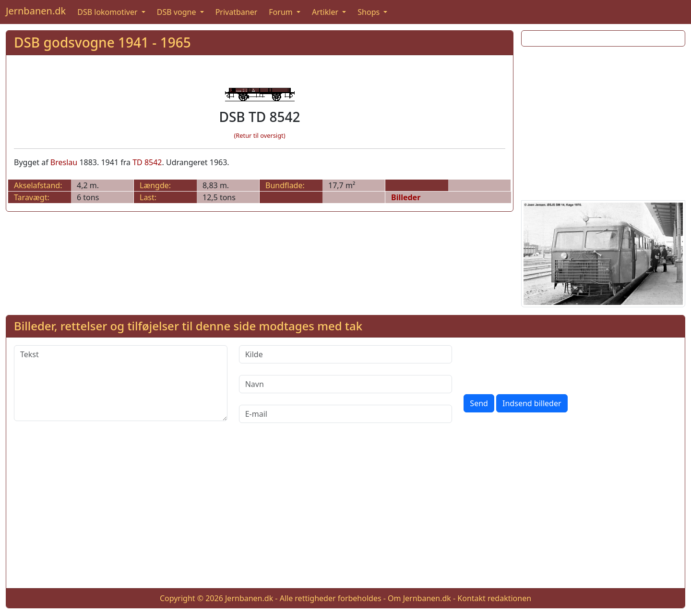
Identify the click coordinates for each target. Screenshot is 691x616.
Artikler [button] (326, 12)
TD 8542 (147, 162)
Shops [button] (369, 12)
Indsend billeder (532, 403)
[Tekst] (121, 383)
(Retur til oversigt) (260, 135)
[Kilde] (346, 354)
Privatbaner (237, 12)
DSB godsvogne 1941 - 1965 (102, 42)
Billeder (406, 197)
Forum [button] (282, 12)
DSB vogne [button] (178, 12)
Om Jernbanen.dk (419, 598)
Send (479, 403)
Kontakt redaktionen (494, 598)
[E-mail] (346, 414)
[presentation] (536, 364)
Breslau (64, 162)
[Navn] (346, 384)
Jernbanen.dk (36, 11)
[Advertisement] (603, 121)
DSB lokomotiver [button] (108, 12)
